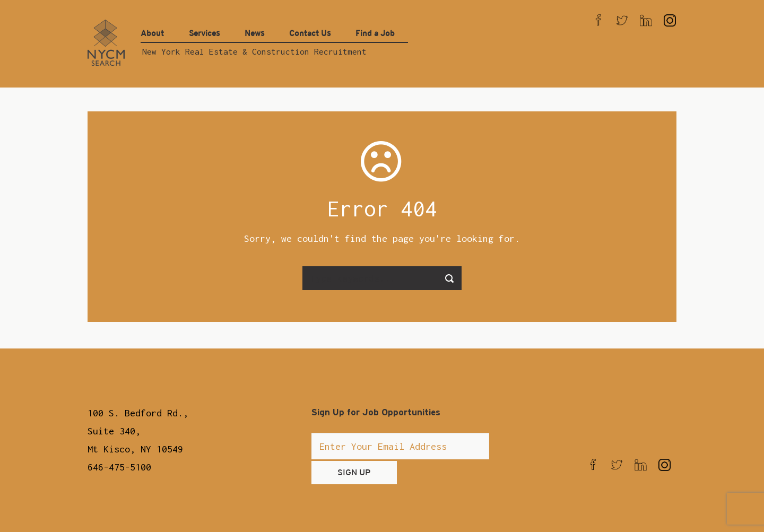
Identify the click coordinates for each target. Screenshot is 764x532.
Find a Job (375, 33)
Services (204, 33)
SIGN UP (354, 472)
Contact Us (310, 33)
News (254, 33)
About (152, 33)
